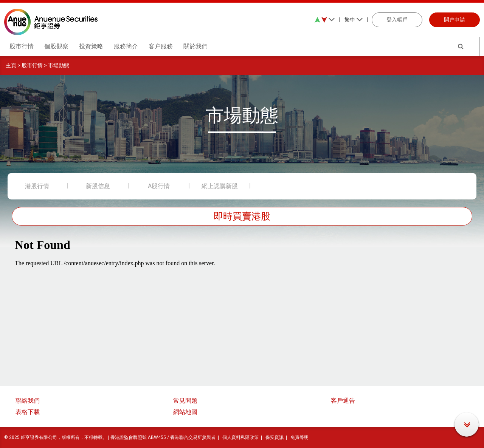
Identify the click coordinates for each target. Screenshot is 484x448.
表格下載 (28, 412)
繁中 (354, 20)
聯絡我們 (28, 401)
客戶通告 (343, 401)
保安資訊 (275, 437)
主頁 (11, 65)
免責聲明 (299, 437)
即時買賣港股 (242, 216)
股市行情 (32, 65)
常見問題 (185, 401)
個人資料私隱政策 (240, 437)
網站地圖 (185, 412)
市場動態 (59, 65)
